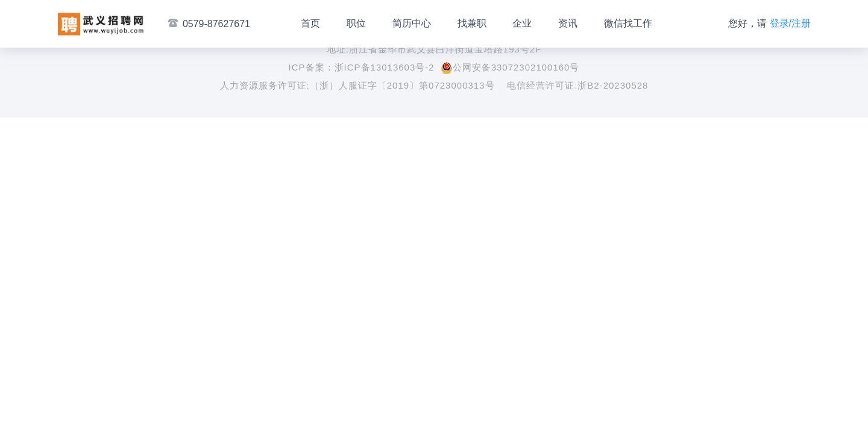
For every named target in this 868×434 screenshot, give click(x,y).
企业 (522, 23)
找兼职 (472, 23)
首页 (310, 23)
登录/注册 (790, 23)
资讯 (568, 23)
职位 (356, 23)
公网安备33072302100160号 (510, 67)
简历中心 (412, 23)
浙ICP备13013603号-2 (385, 67)
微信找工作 (628, 23)
